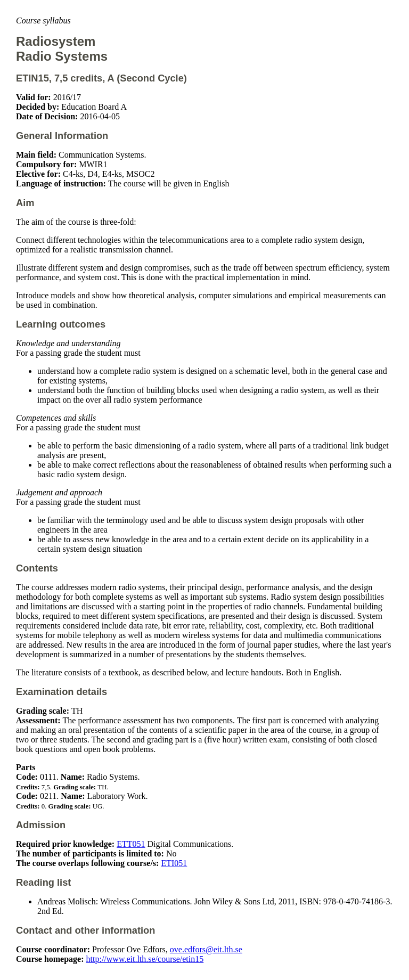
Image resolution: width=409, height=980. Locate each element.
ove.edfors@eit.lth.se (206, 949)
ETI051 (174, 863)
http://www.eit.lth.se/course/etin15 (145, 959)
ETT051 (131, 844)
